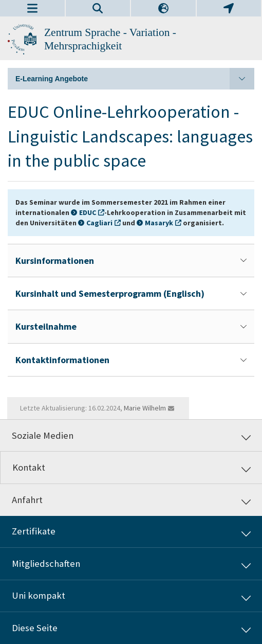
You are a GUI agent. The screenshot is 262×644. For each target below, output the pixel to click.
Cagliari (99, 223)
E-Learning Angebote (135, 79)
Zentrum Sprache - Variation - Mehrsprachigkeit (110, 39)
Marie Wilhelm (145, 408)
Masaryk (159, 223)
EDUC (88, 212)
